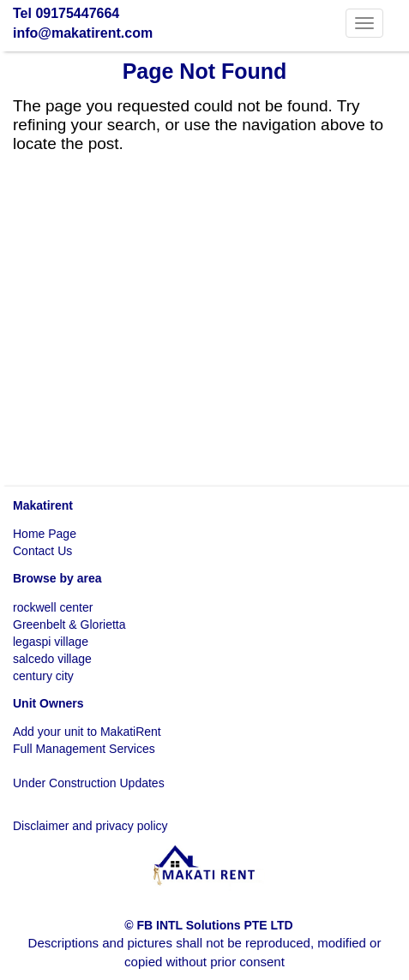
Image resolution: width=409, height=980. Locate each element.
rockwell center (53, 607)
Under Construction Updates (89, 783)
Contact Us (42, 551)
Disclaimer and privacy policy (90, 826)
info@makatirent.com (83, 33)
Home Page (45, 534)
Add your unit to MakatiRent (87, 732)
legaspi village (51, 642)
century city (43, 676)
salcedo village (52, 659)
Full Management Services (84, 749)
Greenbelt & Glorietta (69, 624)
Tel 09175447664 (66, 13)
